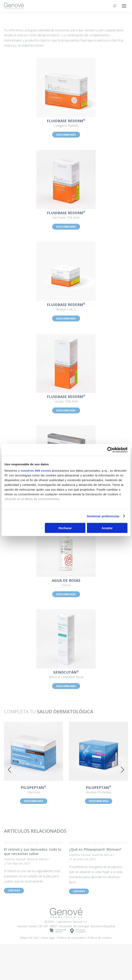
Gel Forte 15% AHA (66, 215)
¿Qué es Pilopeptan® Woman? (95, 849)
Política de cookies (100, 970)
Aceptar (107, 528)
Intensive (34, 790)
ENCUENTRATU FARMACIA (78, 963)
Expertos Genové (15, 859)
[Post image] (33, 751)
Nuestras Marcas (37, 859)
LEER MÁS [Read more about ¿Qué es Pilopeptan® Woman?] (79, 891)
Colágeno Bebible (66, 123)
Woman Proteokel (99, 790)
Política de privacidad (71, 970)
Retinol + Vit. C (66, 307)
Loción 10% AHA (66, 399)
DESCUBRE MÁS (66, 135)
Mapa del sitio (29, 970)
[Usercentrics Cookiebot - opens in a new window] (110, 450)
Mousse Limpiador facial (66, 675)
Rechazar (65, 528)
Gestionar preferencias (103, 516)
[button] (9, 770)
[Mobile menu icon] (124, 6)
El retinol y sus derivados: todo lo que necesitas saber (33, 851)
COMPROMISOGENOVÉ (58, 963)
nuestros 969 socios (36, 470)
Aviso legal (48, 970)
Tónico (66, 583)
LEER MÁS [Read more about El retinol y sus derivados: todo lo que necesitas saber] (14, 890)
